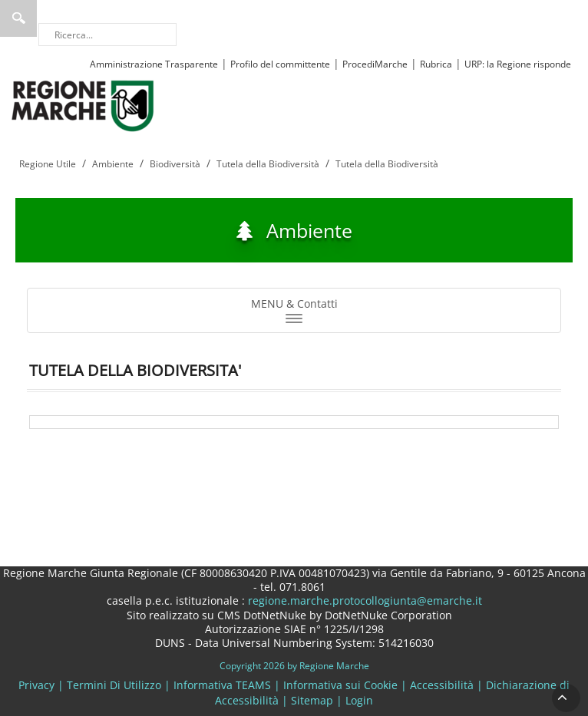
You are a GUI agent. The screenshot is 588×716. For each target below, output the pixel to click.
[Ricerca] (107, 35)
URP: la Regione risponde (518, 64)
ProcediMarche (375, 64)
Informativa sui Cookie (340, 685)
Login (359, 700)
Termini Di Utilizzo (114, 685)
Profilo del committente (280, 64)
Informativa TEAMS (222, 685)
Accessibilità (442, 685)
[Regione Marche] (83, 105)
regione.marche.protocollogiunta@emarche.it (363, 601)
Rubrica (436, 64)
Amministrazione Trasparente (154, 64)
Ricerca (18, 18)
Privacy (36, 685)
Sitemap (312, 700)
